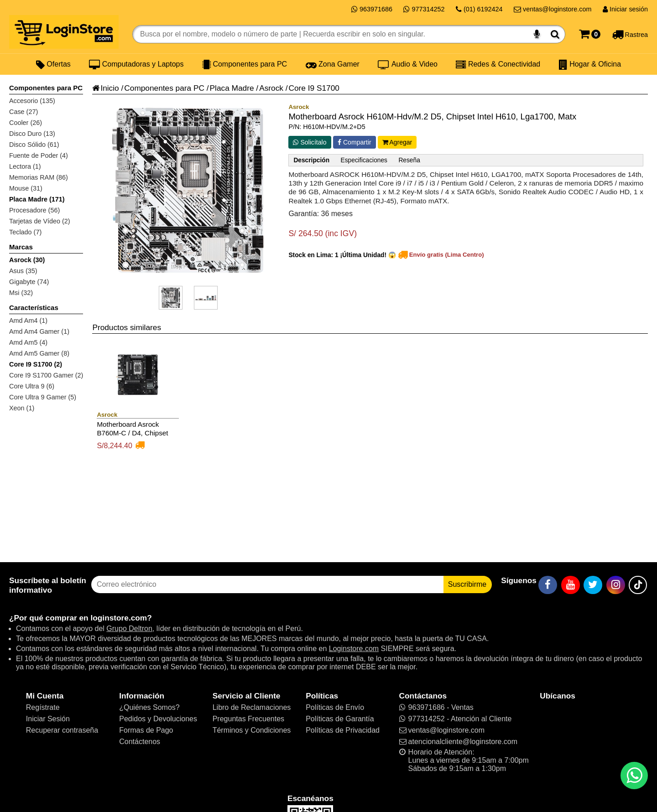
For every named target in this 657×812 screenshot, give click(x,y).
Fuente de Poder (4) (39, 155)
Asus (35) (23, 271)
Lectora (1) (25, 166)
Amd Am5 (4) (28, 342)
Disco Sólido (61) (34, 145)
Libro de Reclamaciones (252, 707)
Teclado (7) (25, 232)
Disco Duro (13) (32, 134)
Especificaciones (364, 160)
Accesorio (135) (32, 101)
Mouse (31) (26, 188)
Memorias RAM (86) (39, 177)
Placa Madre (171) (37, 199)
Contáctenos (140, 742)
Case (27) (23, 112)
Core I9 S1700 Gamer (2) (46, 375)
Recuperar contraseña (62, 730)
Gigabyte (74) (29, 282)
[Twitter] (593, 585)
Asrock (271, 88)
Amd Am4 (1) (28, 321)
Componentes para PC (245, 64)
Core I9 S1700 (314, 88)
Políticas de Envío (335, 707)
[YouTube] (571, 585)
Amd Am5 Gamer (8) (39, 353)
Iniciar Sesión (48, 719)
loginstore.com (119, 618)
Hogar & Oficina (590, 64)
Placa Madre (232, 88)
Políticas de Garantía (340, 719)
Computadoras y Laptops (136, 64)
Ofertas (53, 64)
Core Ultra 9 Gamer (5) (43, 397)
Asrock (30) (27, 260)
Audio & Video (408, 64)
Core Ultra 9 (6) (32, 386)
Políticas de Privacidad (343, 730)
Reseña (409, 160)
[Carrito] (590, 34)
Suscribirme (467, 584)
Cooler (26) (26, 123)
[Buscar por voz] (537, 34)
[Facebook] (548, 585)
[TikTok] (638, 585)
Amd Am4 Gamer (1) (39, 331)
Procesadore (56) (34, 210)
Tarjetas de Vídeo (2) (40, 221)
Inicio (105, 88)
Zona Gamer (333, 64)
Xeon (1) (22, 408)
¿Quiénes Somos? (149, 707)
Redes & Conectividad (498, 64)
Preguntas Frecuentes (248, 719)
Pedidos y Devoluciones (158, 719)
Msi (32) (21, 293)
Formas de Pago (146, 730)
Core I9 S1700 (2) (36, 364)
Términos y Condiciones (252, 730)
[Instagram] (616, 585)
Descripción (311, 160)
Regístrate (43, 707)
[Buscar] (555, 34)
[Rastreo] (630, 34)
